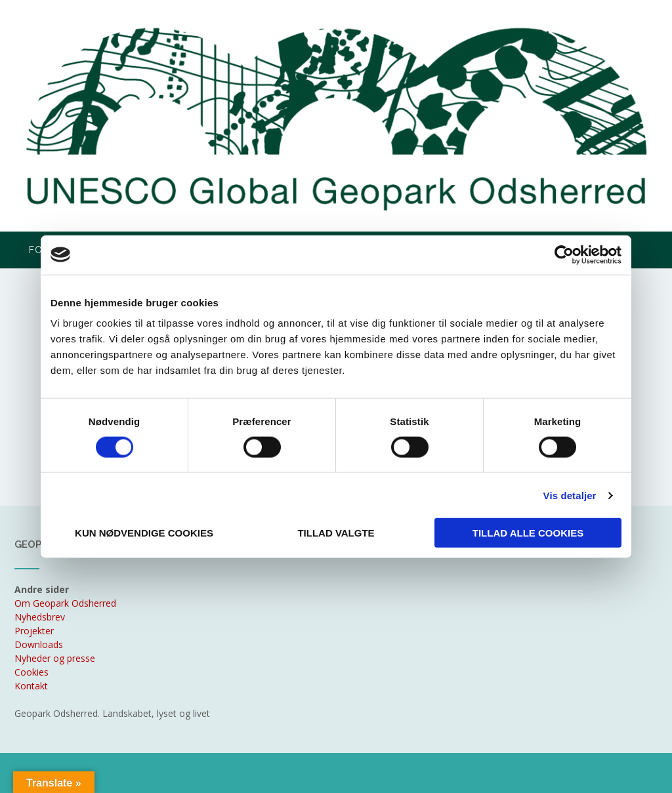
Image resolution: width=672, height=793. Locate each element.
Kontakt (31, 686)
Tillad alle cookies (528, 533)
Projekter (34, 631)
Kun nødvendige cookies (144, 533)
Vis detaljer (570, 495)
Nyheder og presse (55, 658)
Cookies (31, 672)
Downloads (39, 644)
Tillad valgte (336, 533)
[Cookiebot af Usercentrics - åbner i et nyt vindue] (564, 254)
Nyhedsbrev (40, 617)
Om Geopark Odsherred (65, 603)
